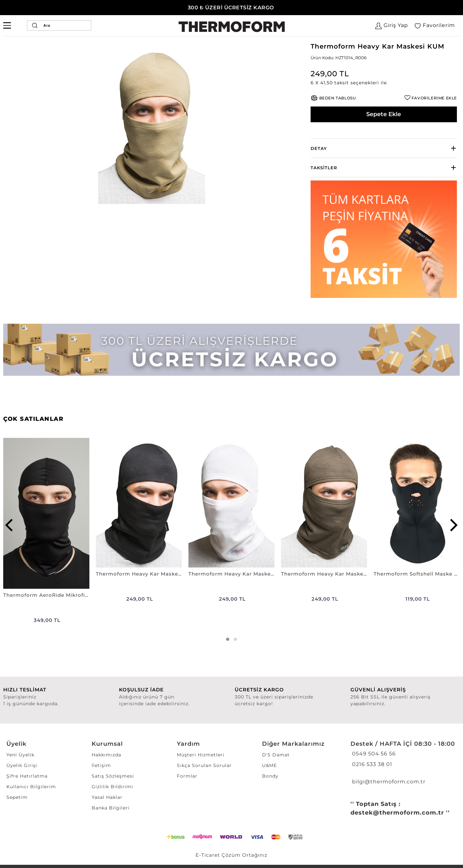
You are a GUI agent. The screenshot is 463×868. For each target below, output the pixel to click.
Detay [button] (319, 148)
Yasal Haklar (107, 797)
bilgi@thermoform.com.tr (388, 782)
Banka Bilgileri (111, 808)
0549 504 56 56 (373, 754)
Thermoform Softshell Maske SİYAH (417, 574)
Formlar (187, 776)
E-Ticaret (208, 855)
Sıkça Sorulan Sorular (204, 765)
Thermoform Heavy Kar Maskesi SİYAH (139, 574)
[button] (384, 83)
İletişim (101, 765)
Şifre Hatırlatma (27, 776)
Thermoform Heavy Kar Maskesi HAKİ (324, 574)
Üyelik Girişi (22, 765)
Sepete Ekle (384, 114)
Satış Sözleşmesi (113, 776)
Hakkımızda (106, 755)
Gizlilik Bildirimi (112, 787)
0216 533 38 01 (371, 764)
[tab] (384, 148)
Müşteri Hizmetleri (201, 755)
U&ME (269, 765)
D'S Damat (276, 755)
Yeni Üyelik (20, 755)
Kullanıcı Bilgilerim (31, 787)
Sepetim (17, 797)
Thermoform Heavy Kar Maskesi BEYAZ (232, 574)
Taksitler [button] (324, 168)
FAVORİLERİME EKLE (434, 98)
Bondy (270, 776)
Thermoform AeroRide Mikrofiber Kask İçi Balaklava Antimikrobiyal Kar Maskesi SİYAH (46, 595)
